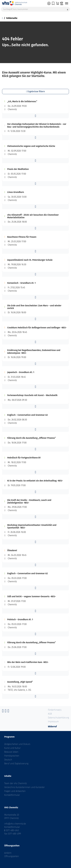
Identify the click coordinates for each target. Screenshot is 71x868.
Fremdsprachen (12, 756)
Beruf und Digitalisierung (16, 764)
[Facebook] (3, 712)
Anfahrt (8, 853)
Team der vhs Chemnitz (15, 783)
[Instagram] (6, 712)
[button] (35, 116)
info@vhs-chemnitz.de (15, 824)
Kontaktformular (12, 795)
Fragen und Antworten (15, 791)
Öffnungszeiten (12, 856)
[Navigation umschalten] (67, 3)
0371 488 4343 (12, 830)
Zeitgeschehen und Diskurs (17, 744)
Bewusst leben (11, 752)
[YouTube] (8, 712)
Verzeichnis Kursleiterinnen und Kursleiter (24, 787)
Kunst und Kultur (12, 748)
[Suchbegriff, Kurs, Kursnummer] (35, 9)
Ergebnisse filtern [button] (35, 91)
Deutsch (8, 760)
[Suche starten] (67, 9)
